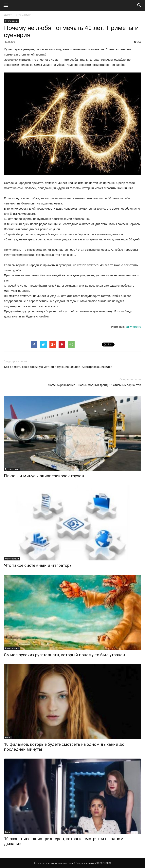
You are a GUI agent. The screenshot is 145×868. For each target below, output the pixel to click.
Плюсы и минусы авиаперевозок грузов (44, 476)
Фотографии (12, 559)
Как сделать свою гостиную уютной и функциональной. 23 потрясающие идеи (58, 367)
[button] (139, 5)
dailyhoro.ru (133, 327)
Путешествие (12, 469)
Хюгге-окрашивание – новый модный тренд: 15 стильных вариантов (94, 385)
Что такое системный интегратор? (38, 565)
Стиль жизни (24, 15)
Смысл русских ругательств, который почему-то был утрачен (64, 655)
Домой (8, 15)
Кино (8, 738)
